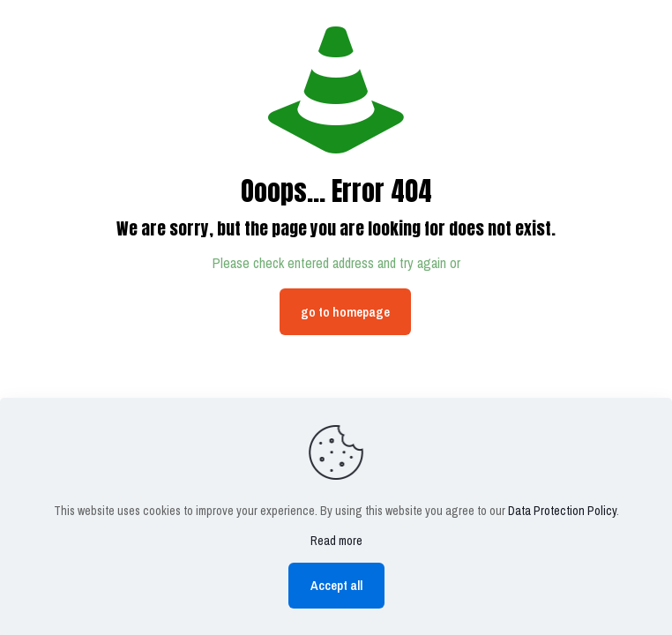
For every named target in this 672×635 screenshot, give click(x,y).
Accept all (336, 585)
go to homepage (345, 312)
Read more (336, 541)
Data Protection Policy (562, 511)
